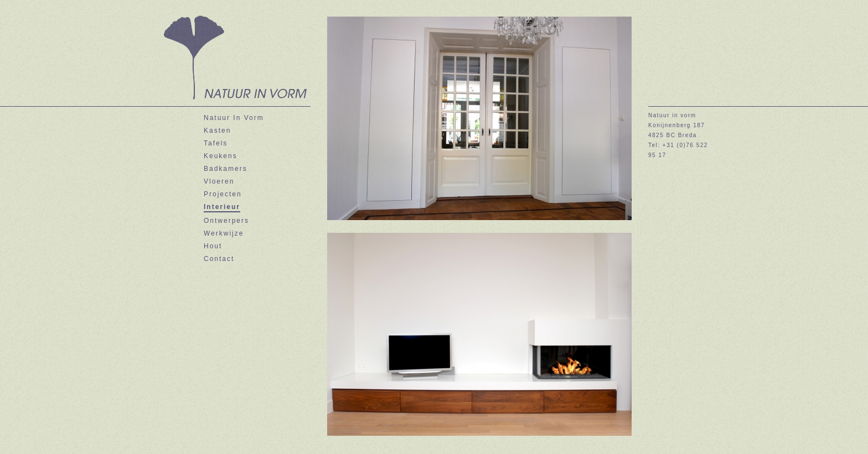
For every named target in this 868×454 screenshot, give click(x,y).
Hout (213, 246)
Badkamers (226, 169)
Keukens (221, 156)
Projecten (223, 194)
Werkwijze (224, 233)
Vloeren (219, 181)
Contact (219, 259)
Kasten (217, 131)
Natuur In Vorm (234, 118)
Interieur (222, 207)
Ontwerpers (226, 221)
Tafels (216, 143)
